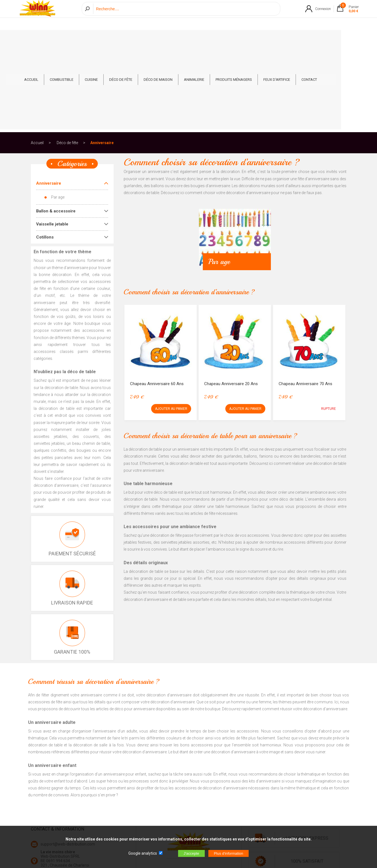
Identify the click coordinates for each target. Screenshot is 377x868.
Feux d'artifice (295, 39)
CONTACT (327, 39)
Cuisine (109, 39)
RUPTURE (329, 325)
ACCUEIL (49, 39)
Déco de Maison (176, 39)
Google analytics (143, 853)
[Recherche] (185, 15)
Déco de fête (139, 39)
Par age (58, 114)
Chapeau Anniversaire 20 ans (231, 300)
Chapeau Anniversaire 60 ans (157, 300)
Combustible (80, 39)
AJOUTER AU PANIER (171, 325)
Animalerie (212, 39)
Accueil (37, 59)
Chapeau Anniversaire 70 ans (305, 300)
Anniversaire (102, 59)
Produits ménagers (252, 39)
